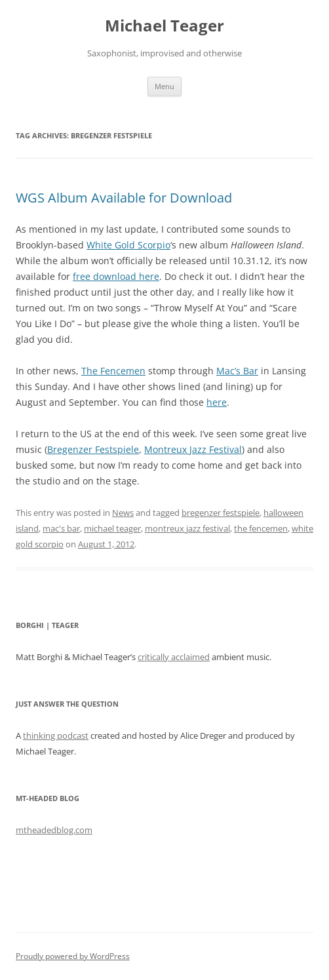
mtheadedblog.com (54, 830)
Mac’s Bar (237, 371)
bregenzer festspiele (221, 513)
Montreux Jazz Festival (193, 449)
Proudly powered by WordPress (73, 956)
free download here (116, 276)
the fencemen (261, 528)
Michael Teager (164, 26)
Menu (164, 86)
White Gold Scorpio (128, 245)
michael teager (112, 528)
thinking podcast (56, 735)
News (123, 513)
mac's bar (61, 528)
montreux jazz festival (187, 528)
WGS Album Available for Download (124, 198)
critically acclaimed (174, 657)
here (217, 402)
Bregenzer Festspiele (93, 449)
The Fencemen (113, 371)
